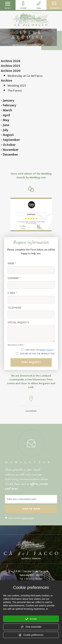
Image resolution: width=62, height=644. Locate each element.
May (6, 120)
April (6, 115)
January (9, 100)
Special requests (18, 323)
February (10, 105)
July (6, 130)
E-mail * (12, 293)
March (7, 110)
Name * (12, 264)
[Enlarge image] (31, 214)
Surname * (14, 278)
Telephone (14, 308)
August (8, 135)
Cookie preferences (31, 635)
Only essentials (31, 627)
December (10, 155)
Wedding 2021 (17, 86)
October (9, 145)
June (6, 125)
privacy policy (46, 350)
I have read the (21, 518)
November (11, 150)
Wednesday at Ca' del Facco (25, 76)
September (11, 140)
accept (31, 619)
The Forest (15, 91)
